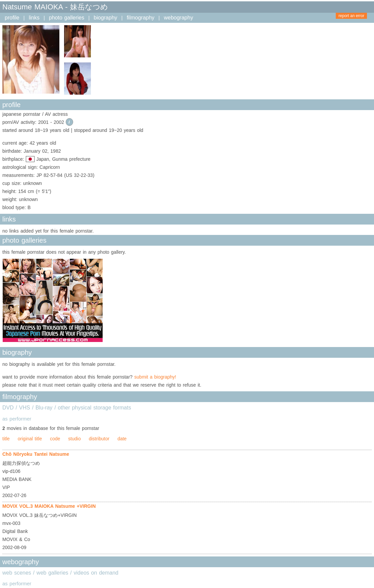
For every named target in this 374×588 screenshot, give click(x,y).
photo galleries (67, 18)
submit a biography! (155, 377)
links (34, 18)
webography (178, 18)
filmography (141, 18)
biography (105, 18)
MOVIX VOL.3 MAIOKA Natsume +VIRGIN (49, 506)
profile (12, 18)
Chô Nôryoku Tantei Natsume (36, 454)
